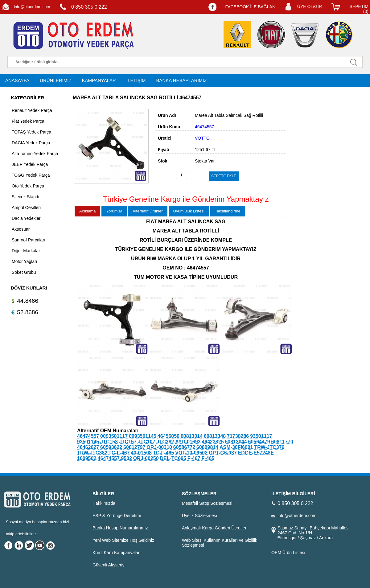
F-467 (194, 458)
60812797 (134, 447)
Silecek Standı (26, 197)
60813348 (215, 436)
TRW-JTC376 (269, 447)
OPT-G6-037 (223, 453)
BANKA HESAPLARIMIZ (181, 80)
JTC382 (165, 442)
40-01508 (141, 453)
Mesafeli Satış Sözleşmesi (207, 503)
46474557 (88, 436)
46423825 (213, 442)
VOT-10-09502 (191, 453)
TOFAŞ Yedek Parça (31, 132)
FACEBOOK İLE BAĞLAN (250, 7)
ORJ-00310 (159, 447)
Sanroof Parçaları (29, 240)
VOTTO (202, 138)
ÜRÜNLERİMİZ (56, 80)
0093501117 (114, 436)
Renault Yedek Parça (32, 110)
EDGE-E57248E (256, 453)
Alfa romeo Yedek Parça (35, 154)
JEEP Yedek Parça (30, 164)
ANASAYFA (17, 80)
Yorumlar (114, 211)
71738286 (238, 436)
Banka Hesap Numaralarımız (120, 528)
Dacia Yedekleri (27, 218)
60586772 (184, 447)
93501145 (88, 442)
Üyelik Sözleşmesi (199, 516)
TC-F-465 (163, 453)
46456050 (169, 436)
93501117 (261, 436)
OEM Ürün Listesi (288, 553)
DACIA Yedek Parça (31, 143)
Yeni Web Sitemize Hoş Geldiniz (123, 540)
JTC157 (128, 442)
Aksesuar (21, 229)
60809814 (207, 447)
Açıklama (87, 211)
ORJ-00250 (146, 458)
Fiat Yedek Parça (28, 121)
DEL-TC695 (173, 458)
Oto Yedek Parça (28, 186)
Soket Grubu (24, 272)
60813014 (192, 436)
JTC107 (147, 442)
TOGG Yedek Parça (31, 175)
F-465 (208, 458)
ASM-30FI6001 (236, 447)
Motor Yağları (25, 261)
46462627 (88, 447)
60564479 (259, 442)
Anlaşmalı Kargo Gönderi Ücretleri (215, 528)
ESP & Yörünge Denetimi (117, 516)
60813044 (236, 442)
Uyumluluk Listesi (189, 211)
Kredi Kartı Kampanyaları (117, 553)
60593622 (111, 447)
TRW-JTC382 (92, 453)
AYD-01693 (188, 442)
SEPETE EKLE (224, 176)
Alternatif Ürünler (148, 211)
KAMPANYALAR (99, 80)
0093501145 (143, 436)
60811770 (282, 442)
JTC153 (109, 442)
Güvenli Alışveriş (108, 565)
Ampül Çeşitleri (26, 208)
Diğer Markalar (26, 251)
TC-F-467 (119, 453)
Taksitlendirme (228, 211)
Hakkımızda (104, 503)
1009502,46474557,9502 (105, 458)
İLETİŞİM (136, 80)
